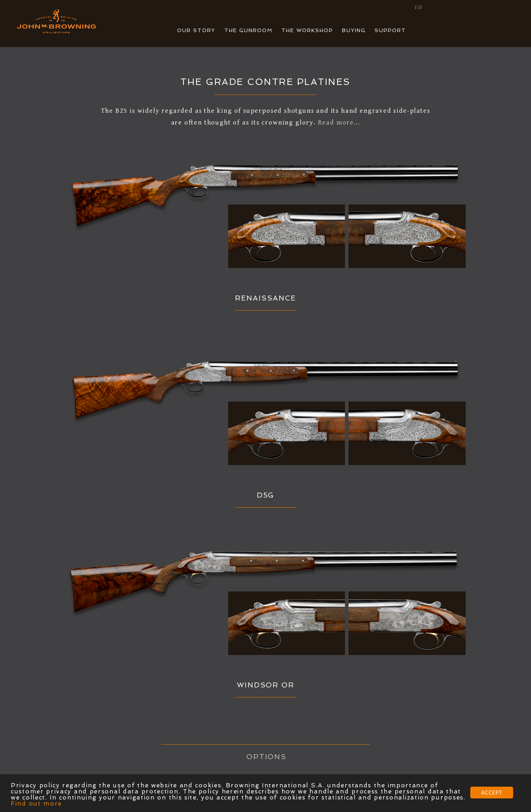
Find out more (36, 803)
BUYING (354, 30)
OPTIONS (267, 757)
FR (419, 7)
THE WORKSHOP (307, 30)
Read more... (339, 123)
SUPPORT (390, 30)
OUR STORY (196, 30)
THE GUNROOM (248, 30)
